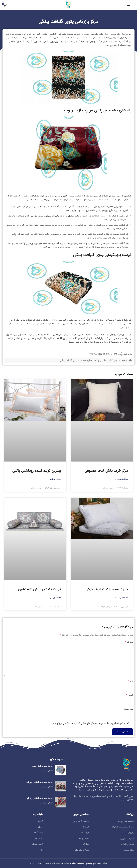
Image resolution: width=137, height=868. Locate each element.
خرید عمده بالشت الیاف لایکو (107, 589)
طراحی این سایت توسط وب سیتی (43, 863)
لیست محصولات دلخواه (123, 827)
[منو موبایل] (131, 5)
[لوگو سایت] (69, 5)
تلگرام (40, 821)
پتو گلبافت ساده (109, 360)
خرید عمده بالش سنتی (42, 766)
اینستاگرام (39, 833)
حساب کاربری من (81, 821)
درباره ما (85, 833)
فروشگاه (85, 827)
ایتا (42, 850)
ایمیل (130, 695)
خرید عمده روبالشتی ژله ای (40, 798)
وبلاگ (86, 844)
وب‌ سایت (128, 709)
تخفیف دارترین (127, 839)
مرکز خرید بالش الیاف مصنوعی (106, 471)
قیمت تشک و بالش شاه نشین (40, 589)
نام (131, 681)
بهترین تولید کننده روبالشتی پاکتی (37, 471)
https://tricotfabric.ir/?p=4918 (105, 354)
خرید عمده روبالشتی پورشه (40, 782)
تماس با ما (84, 839)
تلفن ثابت (38, 839)
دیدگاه (129, 642)
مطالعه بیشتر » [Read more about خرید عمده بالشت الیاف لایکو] (122, 598)
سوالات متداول (82, 850)
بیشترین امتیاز (128, 844)
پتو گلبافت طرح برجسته (90, 360)
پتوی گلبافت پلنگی (69, 360)
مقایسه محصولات (126, 821)
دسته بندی (129, 850)
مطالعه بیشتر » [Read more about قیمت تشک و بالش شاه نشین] (55, 598)
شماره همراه (38, 844)
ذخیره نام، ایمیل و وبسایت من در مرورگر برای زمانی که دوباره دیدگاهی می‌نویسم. (91, 723)
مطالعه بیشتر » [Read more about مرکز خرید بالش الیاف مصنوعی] (122, 479)
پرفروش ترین (128, 833)
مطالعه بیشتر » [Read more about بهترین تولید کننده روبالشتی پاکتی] (55, 479)
